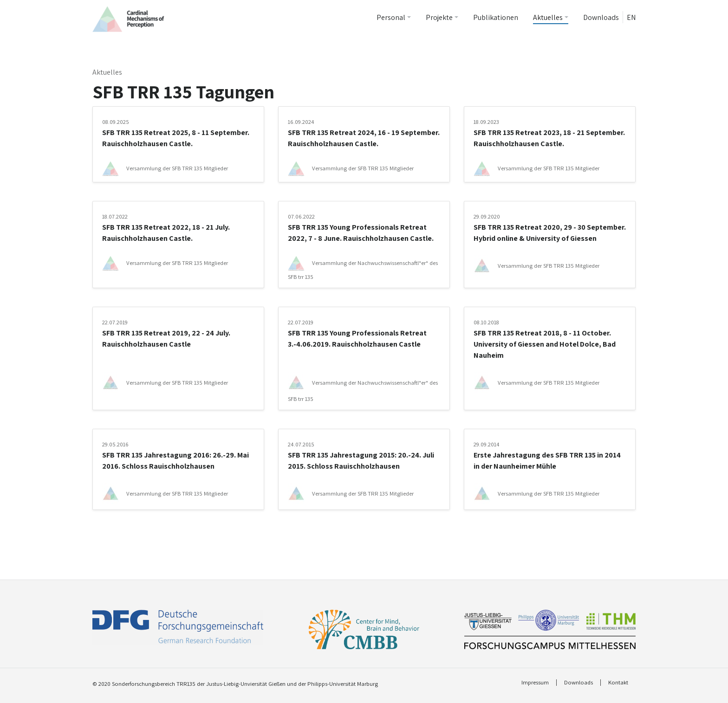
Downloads (601, 17)
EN (631, 17)
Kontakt (618, 683)
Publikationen (496, 17)
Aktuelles (548, 17)
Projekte (439, 17)
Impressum (535, 683)
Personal (391, 17)
